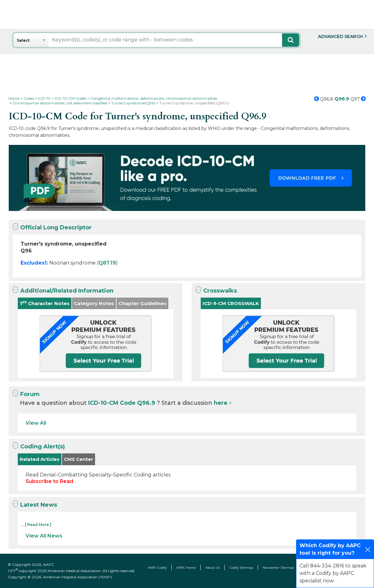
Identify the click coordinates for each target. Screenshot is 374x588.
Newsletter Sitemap (278, 568)
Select (23, 40)
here (221, 403)
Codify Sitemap (241, 568)
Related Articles (40, 459)
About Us (213, 568)
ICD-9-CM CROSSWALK (231, 303)
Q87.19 (107, 263)
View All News (44, 536)
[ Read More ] (38, 525)
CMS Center (79, 459)
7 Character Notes (45, 303)
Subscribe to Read (49, 481)
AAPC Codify (157, 568)
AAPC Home (186, 568)
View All (36, 423)
